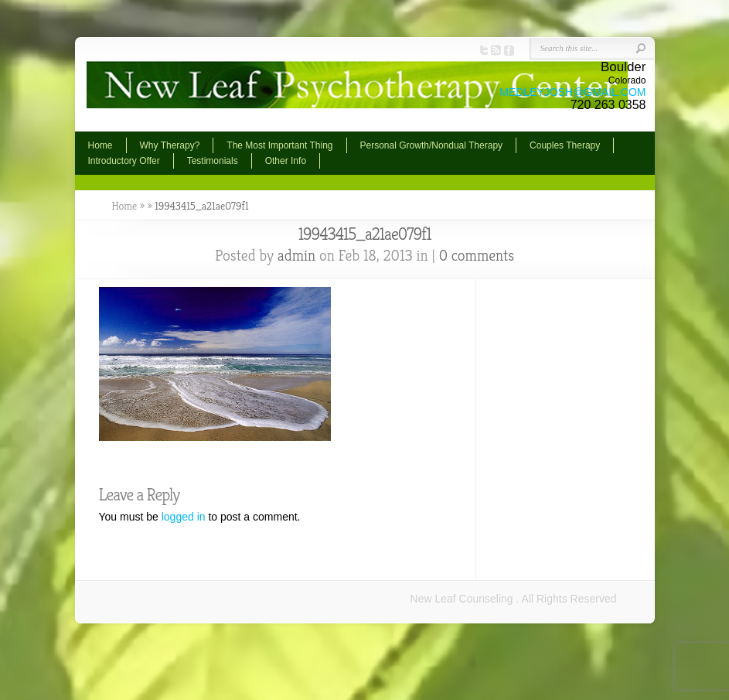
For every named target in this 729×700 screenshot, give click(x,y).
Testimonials (213, 161)
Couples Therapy (565, 145)
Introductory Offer (124, 161)
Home (100, 145)
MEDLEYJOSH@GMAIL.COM (572, 92)
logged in (184, 517)
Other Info (286, 161)
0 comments (477, 256)
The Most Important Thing (279, 145)
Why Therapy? (170, 145)
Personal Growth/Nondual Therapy (432, 145)
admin (296, 256)
